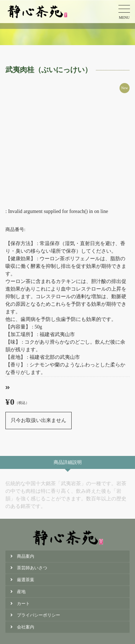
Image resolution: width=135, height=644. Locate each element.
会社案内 (26, 627)
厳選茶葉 (26, 580)
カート (23, 604)
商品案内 (26, 556)
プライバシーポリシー (39, 615)
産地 (21, 592)
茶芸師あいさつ (32, 568)
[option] (67, 145)
